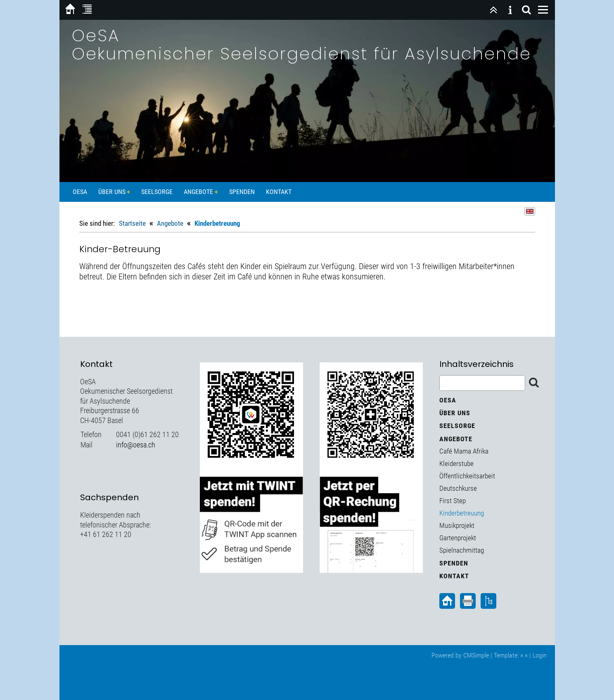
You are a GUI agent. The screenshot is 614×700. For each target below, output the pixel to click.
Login (540, 655)
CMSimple (476, 655)
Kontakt (279, 192)
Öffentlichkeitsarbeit (467, 476)
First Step (453, 501)
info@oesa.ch (136, 445)
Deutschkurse (458, 488)
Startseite (132, 223)
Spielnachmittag (462, 550)
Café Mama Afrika (464, 451)
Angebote (198, 192)
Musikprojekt (457, 525)
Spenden (242, 192)
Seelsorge (157, 192)
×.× (524, 655)
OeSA (80, 192)
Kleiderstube (456, 464)
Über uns (112, 192)
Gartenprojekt (458, 538)
